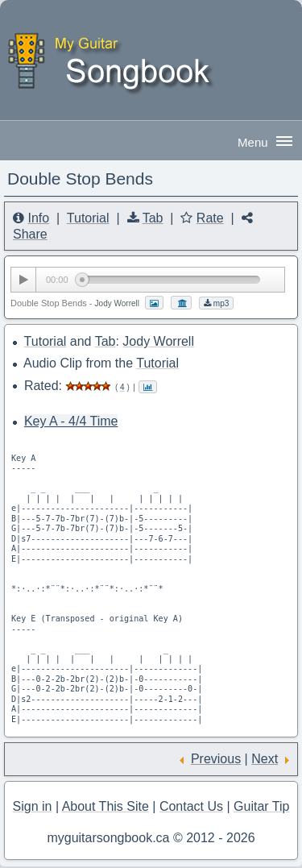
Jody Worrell (158, 341)
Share (30, 234)
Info (38, 218)
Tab (153, 218)
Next (265, 759)
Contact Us (191, 806)
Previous (216, 759)
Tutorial (88, 218)
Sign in (33, 806)
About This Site (105, 806)
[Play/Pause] (23, 280)
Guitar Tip (261, 806)
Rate (210, 218)
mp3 (216, 303)
